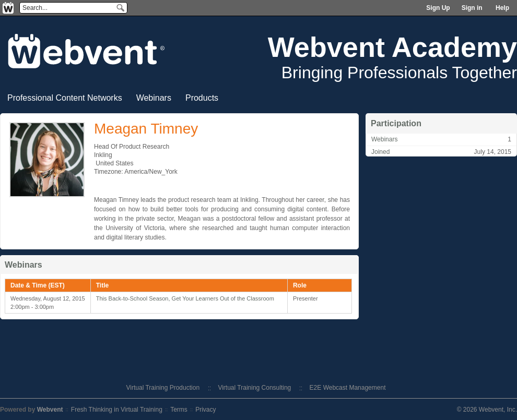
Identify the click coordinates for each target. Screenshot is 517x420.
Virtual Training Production (163, 388)
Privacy (205, 410)
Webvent (50, 410)
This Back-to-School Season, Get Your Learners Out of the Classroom (185, 298)
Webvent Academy (392, 47)
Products (202, 98)
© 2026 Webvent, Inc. (487, 410)
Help (502, 8)
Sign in (472, 8)
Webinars (154, 98)
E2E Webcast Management (348, 388)
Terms (179, 410)
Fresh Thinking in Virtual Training (117, 410)
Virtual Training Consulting (254, 388)
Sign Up (438, 8)
